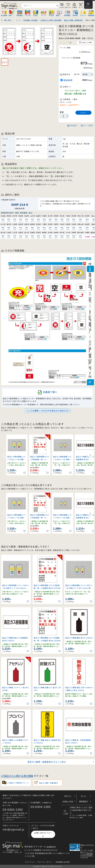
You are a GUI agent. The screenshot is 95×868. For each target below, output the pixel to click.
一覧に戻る (7, 20)
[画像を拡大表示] (28, 41)
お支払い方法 (68, 801)
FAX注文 (72, 125)
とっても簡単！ (47, 411)
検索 (57, 6)
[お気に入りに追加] (25, 473)
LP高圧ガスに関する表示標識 (17, 776)
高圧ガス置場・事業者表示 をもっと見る (47, 762)
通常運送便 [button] (68, 80)
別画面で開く (48, 392)
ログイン (68, 796)
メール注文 (87, 125)
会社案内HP (51, 847)
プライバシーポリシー (45, 862)
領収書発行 (83, 801)
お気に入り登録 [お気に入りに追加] (85, 43)
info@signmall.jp (13, 830)
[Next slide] (90, 455)
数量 (62, 112)
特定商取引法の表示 (63, 862)
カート (83, 796)
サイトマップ (30, 862)
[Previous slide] (5, 455)
